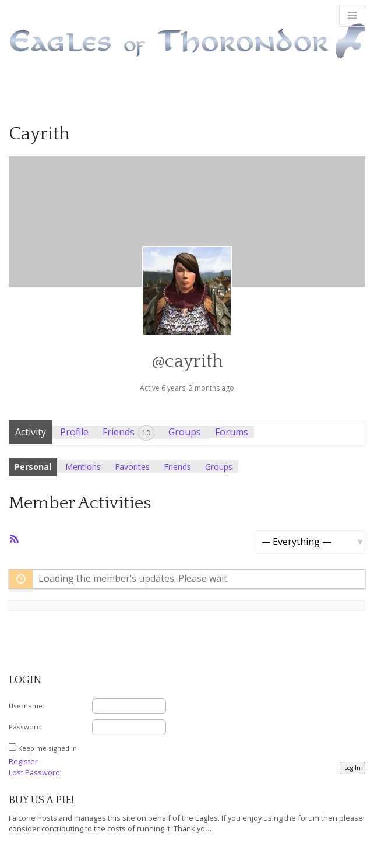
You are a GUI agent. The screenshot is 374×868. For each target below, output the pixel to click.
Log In (352, 768)
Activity (31, 432)
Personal (33, 467)
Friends (128, 433)
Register (23, 761)
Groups (185, 432)
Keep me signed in (47, 748)
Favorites (132, 467)
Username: (27, 706)
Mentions (83, 467)
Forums (232, 432)
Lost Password (34, 772)
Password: (26, 727)
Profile (74, 432)
